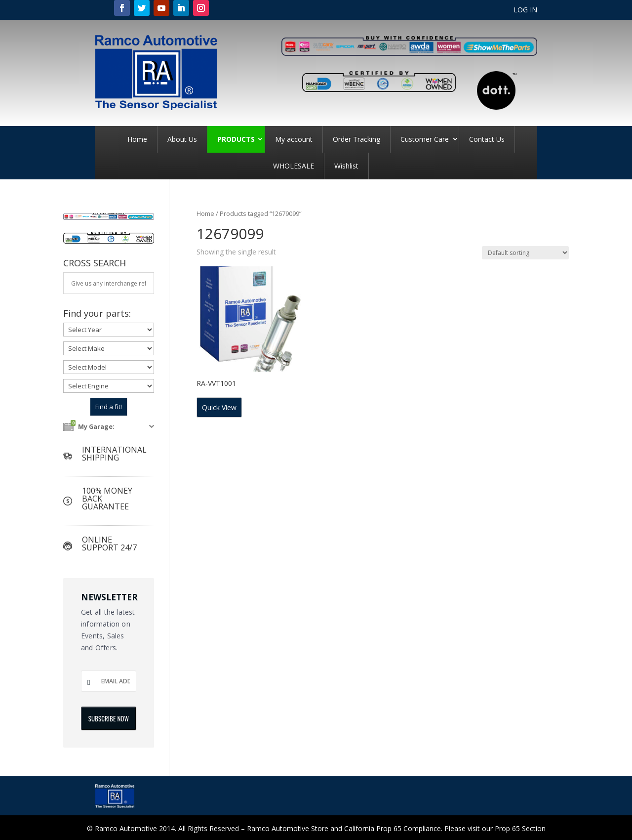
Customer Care (425, 139)
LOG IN (525, 10)
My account (294, 139)
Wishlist (346, 166)
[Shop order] (525, 253)
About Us (182, 139)
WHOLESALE (294, 166)
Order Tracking (356, 139)
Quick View (219, 407)
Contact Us (487, 139)
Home (137, 139)
